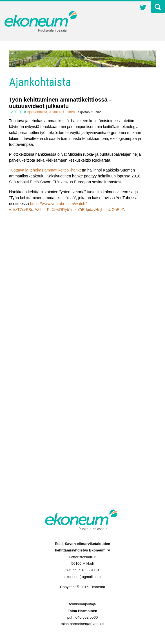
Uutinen (69, 112)
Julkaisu (55, 112)
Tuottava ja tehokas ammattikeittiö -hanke (45, 170)
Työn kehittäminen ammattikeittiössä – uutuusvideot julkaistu (61, 103)
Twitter (143, 8)
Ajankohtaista (37, 112)
